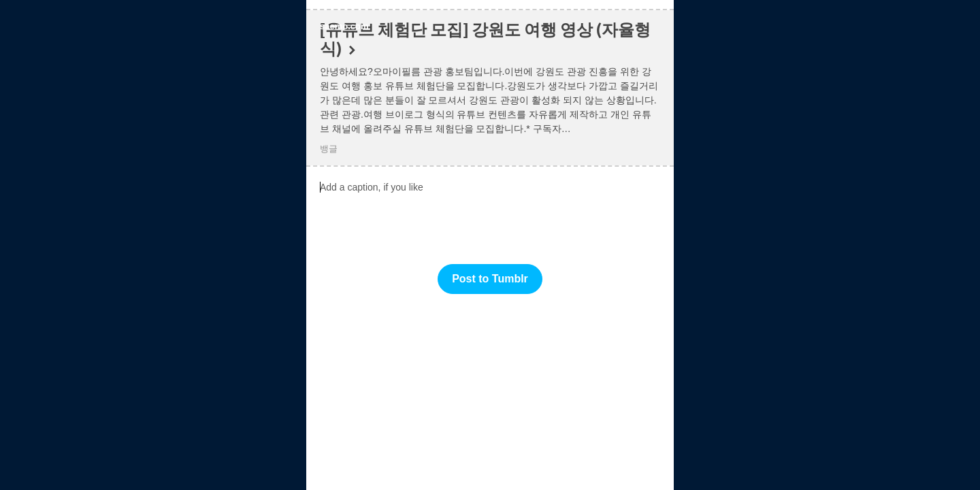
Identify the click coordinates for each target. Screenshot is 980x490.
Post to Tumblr (490, 279)
